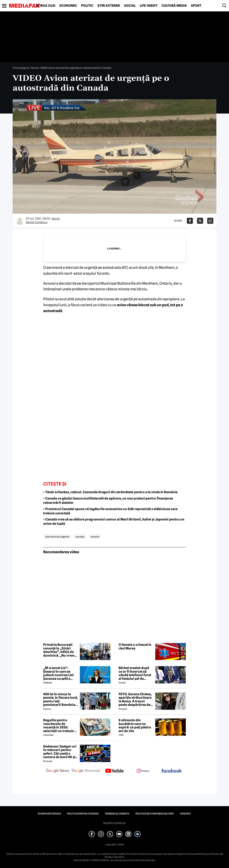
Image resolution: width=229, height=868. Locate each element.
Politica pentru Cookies (83, 814)
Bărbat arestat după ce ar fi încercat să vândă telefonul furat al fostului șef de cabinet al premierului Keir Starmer (136, 673)
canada (80, 537)
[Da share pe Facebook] (190, 221)
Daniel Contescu (37, 222)
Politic (87, 6)
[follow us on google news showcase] (86, 771)
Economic (68, 6)
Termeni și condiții (117, 814)
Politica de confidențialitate (155, 814)
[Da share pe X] (200, 221)
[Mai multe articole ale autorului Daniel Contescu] (20, 221)
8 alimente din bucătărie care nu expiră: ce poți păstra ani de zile (135, 726)
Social (130, 6)
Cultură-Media (174, 6)
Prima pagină (21, 68)
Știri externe (109, 6)
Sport (196, 6)
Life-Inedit (149, 6)
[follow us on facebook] (172, 771)
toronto (95, 537)
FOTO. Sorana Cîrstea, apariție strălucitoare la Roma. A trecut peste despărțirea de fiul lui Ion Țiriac (135, 700)
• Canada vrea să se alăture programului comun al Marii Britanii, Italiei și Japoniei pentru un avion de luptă (114, 521)
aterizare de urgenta (57, 537)
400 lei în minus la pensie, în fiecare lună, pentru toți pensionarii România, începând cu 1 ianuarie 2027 (61, 700)
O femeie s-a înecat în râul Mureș (135, 647)
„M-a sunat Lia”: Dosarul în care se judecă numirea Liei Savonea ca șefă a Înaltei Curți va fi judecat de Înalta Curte (58, 673)
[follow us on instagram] (143, 771)
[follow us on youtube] (114, 771)
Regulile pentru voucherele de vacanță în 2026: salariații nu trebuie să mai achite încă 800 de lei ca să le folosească (61, 726)
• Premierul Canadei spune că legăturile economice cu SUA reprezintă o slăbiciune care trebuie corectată (110, 511)
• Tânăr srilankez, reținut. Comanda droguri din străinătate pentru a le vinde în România (110, 492)
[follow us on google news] (57, 771)
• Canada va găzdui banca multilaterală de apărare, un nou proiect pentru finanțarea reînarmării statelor (108, 501)
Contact (186, 814)
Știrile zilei (46, 6)
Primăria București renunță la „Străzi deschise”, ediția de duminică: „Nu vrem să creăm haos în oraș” (61, 650)
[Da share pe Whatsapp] (210, 221)
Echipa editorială (49, 814)
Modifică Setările (114, 823)
